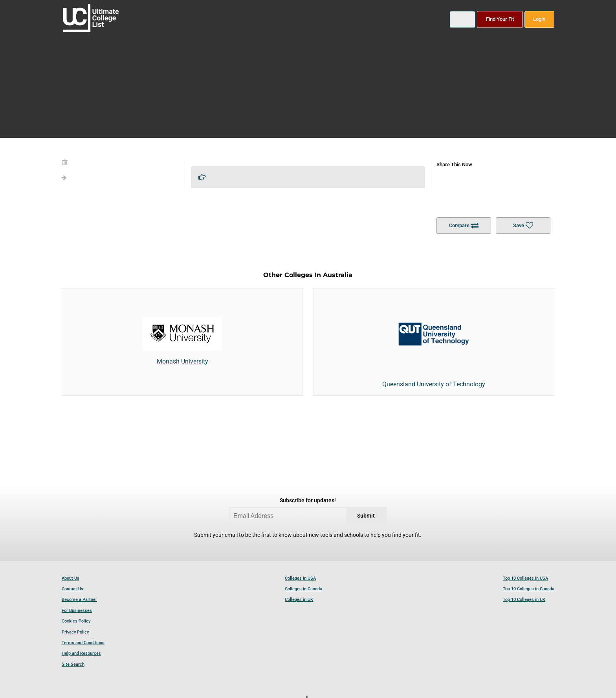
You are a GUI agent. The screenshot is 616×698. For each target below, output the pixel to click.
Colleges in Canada (303, 589)
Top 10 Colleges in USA (525, 578)
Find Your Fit (500, 19)
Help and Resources (81, 653)
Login (539, 19)
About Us (71, 578)
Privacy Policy (75, 632)
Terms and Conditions (83, 643)
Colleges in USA (300, 578)
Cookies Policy (76, 621)
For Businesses (77, 611)
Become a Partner (79, 600)
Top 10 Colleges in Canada (529, 589)
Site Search (73, 664)
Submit (366, 516)
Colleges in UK (299, 600)
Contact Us (72, 589)
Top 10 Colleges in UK (524, 600)
